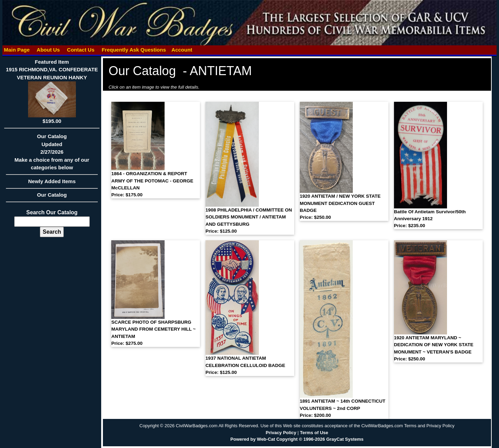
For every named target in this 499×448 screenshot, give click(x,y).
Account (182, 50)
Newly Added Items (52, 183)
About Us (48, 50)
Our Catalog (52, 195)
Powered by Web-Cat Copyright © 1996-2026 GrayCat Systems (297, 439)
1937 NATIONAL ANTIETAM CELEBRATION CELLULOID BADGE (245, 365)
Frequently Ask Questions (134, 50)
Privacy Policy (281, 433)
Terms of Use (314, 433)
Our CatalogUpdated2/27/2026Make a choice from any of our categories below (52, 154)
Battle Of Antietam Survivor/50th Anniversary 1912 (430, 219)
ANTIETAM (221, 71)
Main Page (17, 50)
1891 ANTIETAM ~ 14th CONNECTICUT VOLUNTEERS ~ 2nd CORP (343, 408)
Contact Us (81, 50)
